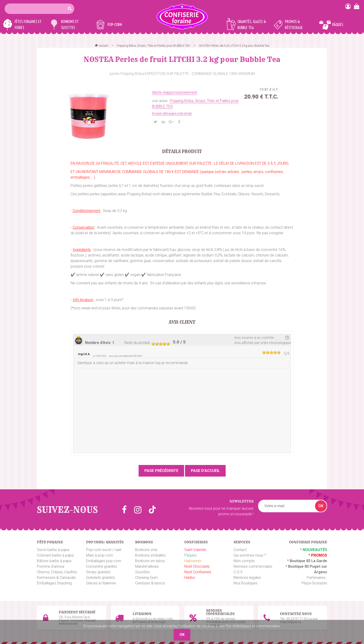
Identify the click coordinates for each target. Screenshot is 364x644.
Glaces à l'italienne (101, 583)
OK (321, 506)
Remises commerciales (253, 566)
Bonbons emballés (150, 555)
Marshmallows (147, 566)
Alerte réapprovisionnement (175, 92)
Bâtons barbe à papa (54, 561)
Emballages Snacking (54, 583)
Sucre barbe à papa (53, 550)
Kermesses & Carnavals (56, 578)
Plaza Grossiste (314, 583)
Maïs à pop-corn (99, 555)
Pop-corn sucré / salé (104, 550)
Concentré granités (102, 566)
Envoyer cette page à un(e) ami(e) (172, 113)
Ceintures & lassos (150, 583)
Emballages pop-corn (104, 561)
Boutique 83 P (300, 566)
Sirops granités (98, 572)
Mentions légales (247, 578)
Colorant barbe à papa (55, 555)
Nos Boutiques (245, 583)
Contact (240, 550)
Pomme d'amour (51, 566)
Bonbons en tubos (150, 561)
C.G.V (238, 572)
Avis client (182, 322)
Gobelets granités (101, 578)
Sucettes (142, 572)
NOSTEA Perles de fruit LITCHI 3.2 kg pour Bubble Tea (182, 59)
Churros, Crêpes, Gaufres (57, 572)
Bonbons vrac (146, 550)
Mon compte (244, 561)
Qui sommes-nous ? (250, 555)
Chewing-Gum (146, 578)
